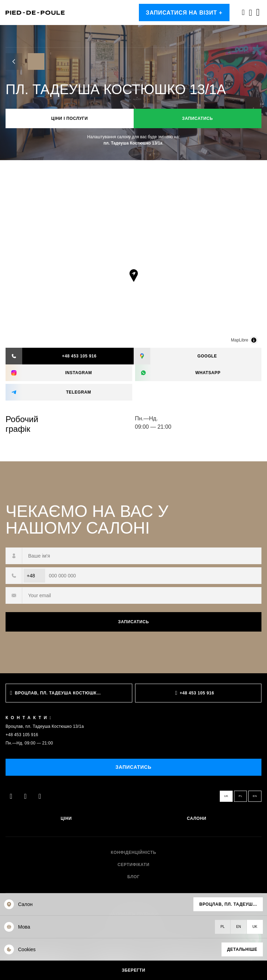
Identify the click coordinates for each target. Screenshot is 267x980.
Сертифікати (134, 865)
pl (240, 796)
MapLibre (240, 340)
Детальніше (242, 949)
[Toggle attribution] (254, 340)
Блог (133, 877)
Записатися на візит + (184, 13)
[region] (133, 282)
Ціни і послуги (70, 118)
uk (226, 796)
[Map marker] (134, 275)
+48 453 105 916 (22, 735)
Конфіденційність (133, 853)
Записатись (197, 118)
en (255, 796)
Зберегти (134, 970)
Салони (197, 819)
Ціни (66, 819)
